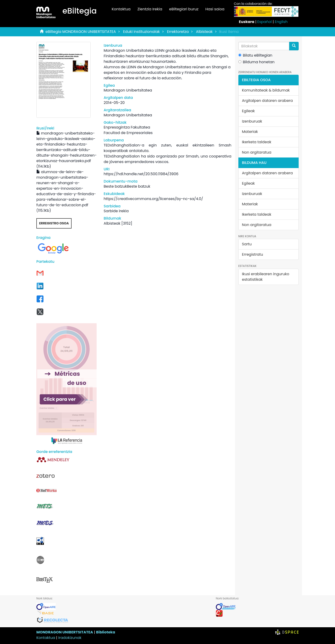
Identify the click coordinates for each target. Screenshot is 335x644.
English (281, 22)
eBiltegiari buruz (184, 9)
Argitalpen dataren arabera (267, 101)
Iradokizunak (70, 638)
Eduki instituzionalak (142, 32)
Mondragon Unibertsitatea (128, 90)
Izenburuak (252, 121)
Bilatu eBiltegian (255, 55)
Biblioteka (105, 632)
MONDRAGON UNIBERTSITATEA (65, 632)
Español (264, 22)
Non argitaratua (257, 152)
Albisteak (204, 32)
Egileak (248, 111)
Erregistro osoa (54, 223)
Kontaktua (121, 9)
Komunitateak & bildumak (266, 90)
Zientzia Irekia (150, 9)
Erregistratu (253, 254)
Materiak (250, 132)
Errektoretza (178, 32)
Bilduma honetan (257, 62)
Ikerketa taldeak (257, 142)
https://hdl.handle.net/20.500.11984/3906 (141, 174)
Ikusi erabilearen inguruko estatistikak (266, 277)
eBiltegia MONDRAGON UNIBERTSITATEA (81, 32)
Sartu (247, 244)
